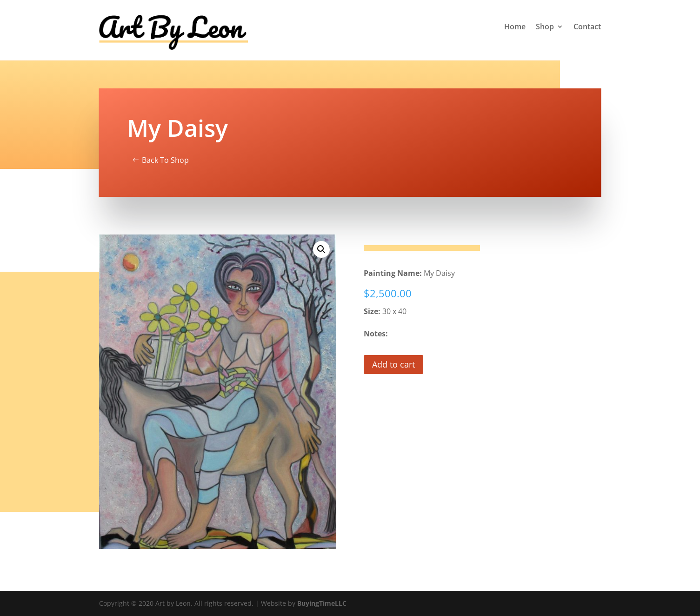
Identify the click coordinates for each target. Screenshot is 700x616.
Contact (587, 27)
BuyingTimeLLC (322, 603)
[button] (321, 249)
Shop (545, 27)
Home (515, 27)
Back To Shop (165, 160)
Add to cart (393, 364)
